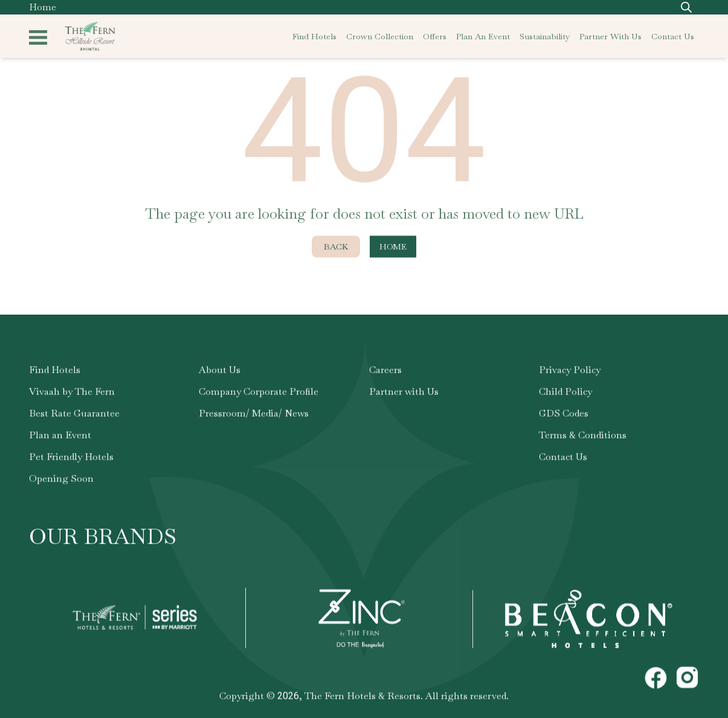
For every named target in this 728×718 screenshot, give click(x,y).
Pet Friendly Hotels (71, 459)
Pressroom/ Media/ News (254, 415)
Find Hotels (55, 372)
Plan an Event (60, 437)
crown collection (380, 36)
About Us (220, 372)
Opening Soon (61, 480)
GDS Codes (564, 415)
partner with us (610, 36)
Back (336, 249)
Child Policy (565, 393)
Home (43, 7)
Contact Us (563, 459)
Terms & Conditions (583, 437)
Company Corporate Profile (259, 393)
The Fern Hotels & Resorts (362, 698)
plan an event (483, 36)
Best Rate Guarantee (74, 415)
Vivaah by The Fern (72, 393)
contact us (673, 36)
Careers (385, 372)
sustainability (545, 36)
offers (435, 36)
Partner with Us (404, 393)
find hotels (314, 36)
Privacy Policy (570, 372)
